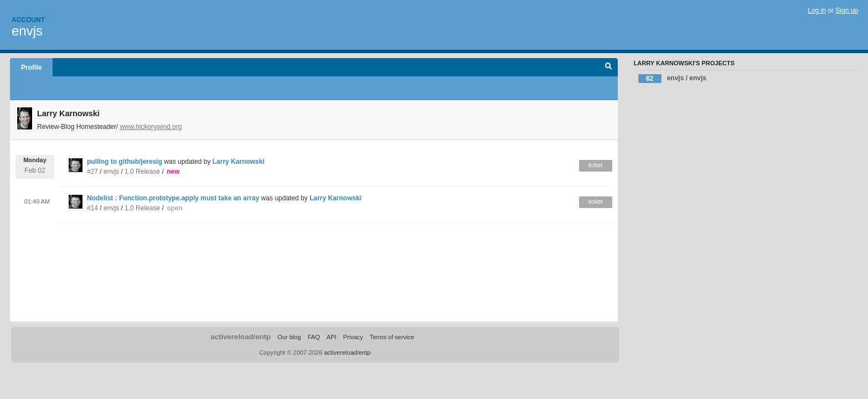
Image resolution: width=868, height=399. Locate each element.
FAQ (314, 337)
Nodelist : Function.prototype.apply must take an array (173, 198)
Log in (817, 11)
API (332, 337)
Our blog (289, 337)
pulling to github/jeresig (125, 162)
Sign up (847, 11)
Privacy (353, 337)
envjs (27, 31)
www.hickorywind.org (151, 127)
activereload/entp (241, 337)
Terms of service (392, 337)
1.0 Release (142, 172)
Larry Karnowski (239, 162)
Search (609, 68)
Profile (31, 68)
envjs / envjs (672, 79)
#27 (92, 172)
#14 (92, 208)
